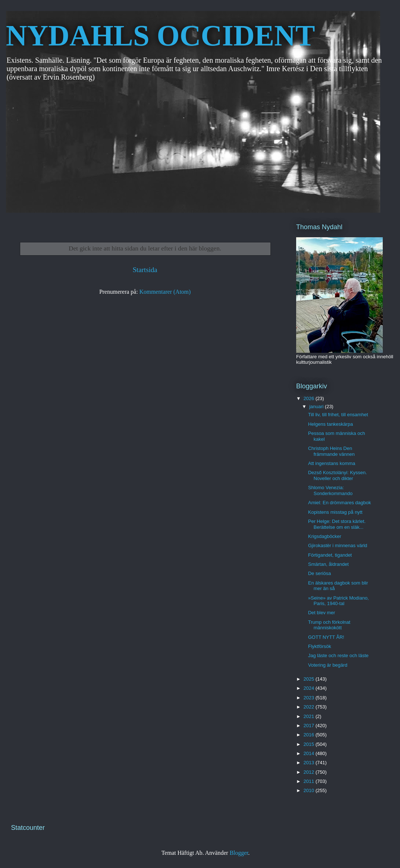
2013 (310, 763)
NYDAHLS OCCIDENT (160, 36)
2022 (310, 707)
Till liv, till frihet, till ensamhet (338, 415)
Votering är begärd (328, 665)
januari (317, 406)
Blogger (239, 853)
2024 (310, 688)
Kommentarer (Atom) (165, 292)
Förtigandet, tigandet (330, 555)
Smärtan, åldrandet (328, 564)
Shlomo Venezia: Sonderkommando (330, 490)
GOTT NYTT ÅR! (326, 637)
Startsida (145, 270)
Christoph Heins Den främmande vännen (331, 451)
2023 (310, 698)
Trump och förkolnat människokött (329, 625)
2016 (310, 735)
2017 (310, 726)
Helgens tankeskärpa (330, 424)
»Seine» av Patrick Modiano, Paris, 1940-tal (338, 601)
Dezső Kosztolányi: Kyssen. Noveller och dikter (337, 475)
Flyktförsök (319, 646)
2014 (310, 753)
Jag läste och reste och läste (338, 655)
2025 (310, 679)
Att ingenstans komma (332, 463)
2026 (310, 398)
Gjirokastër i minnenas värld (337, 545)
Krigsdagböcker (324, 536)
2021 (310, 716)
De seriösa (319, 573)
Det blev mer (321, 613)
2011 (310, 781)
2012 (310, 772)
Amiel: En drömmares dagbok (339, 503)
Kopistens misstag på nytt (335, 512)
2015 (310, 744)
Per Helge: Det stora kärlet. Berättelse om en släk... (337, 524)
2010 (310, 790)
